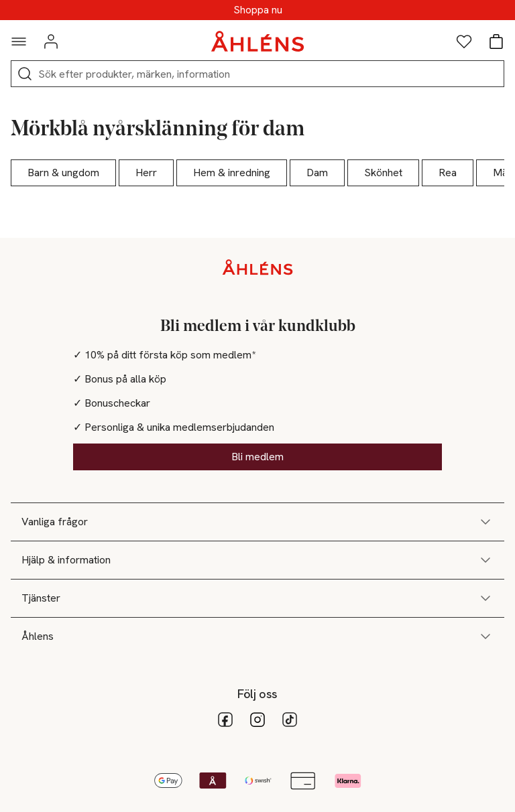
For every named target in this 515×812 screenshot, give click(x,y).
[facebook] (225, 720)
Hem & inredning (232, 173)
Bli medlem (257, 457)
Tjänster (257, 598)
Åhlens (257, 636)
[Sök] (25, 74)
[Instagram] (257, 720)
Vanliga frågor (257, 522)
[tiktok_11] (290, 720)
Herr (146, 173)
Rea (448, 173)
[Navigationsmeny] (19, 42)
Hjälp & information (257, 560)
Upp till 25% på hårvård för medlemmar (257, 10)
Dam (317, 173)
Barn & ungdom (63, 173)
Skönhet (383, 173)
